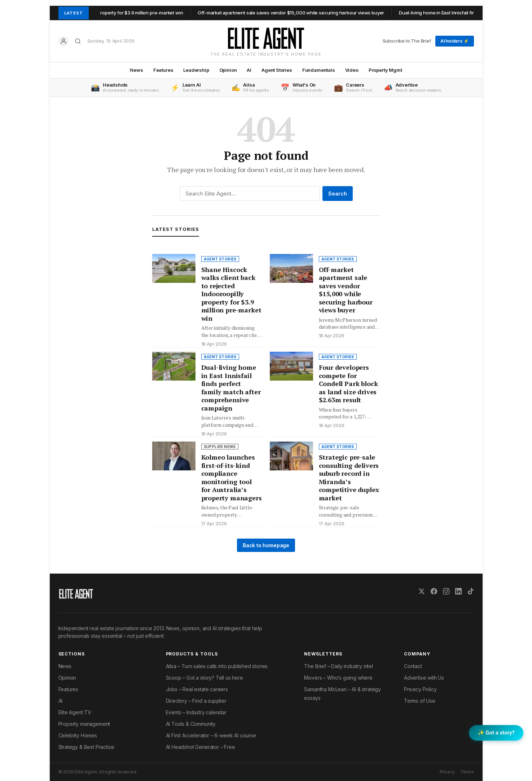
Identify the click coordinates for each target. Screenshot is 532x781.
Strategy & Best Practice (87, 747)
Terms (467, 772)
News (136, 70)
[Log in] (63, 41)
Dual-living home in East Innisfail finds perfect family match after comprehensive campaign (231, 388)
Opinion (228, 70)
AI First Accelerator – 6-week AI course (211, 735)
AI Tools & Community (191, 724)
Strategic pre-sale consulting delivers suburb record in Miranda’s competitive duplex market (349, 477)
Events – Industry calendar (196, 712)
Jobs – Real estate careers (197, 689)
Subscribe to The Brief (407, 41)
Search (338, 194)
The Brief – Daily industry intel (338, 666)
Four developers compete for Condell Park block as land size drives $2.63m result (348, 383)
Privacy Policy (420, 689)
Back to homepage (266, 545)
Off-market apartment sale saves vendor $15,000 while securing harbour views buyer (297, 13)
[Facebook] (434, 591)
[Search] (78, 41)
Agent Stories (277, 70)
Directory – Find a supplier (196, 701)
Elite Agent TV (75, 712)
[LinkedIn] (458, 591)
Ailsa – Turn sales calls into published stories (217, 666)
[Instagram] (446, 591)
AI (249, 70)
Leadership (196, 70)
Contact (413, 666)
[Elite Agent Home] (266, 38)
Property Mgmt (385, 70)
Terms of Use (420, 701)
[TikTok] (471, 591)
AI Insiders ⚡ (455, 41)
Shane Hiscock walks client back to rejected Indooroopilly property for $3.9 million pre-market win (231, 294)
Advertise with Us (424, 678)
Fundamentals (319, 70)
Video (352, 70)
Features (163, 70)
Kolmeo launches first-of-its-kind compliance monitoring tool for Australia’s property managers (232, 477)
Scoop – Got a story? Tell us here (205, 678)
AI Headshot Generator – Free (201, 747)
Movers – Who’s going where (338, 678)
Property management (84, 724)
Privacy (447, 772)
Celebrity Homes (78, 735)
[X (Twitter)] (422, 591)
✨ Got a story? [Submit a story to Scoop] (496, 733)
